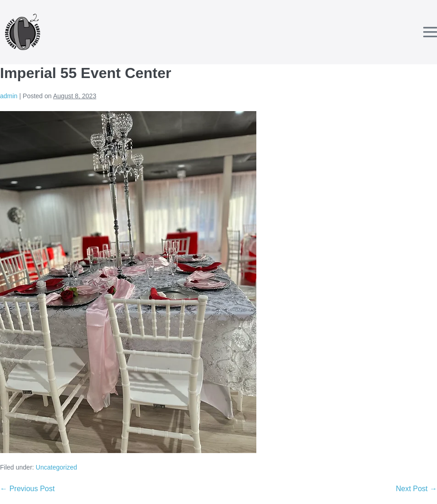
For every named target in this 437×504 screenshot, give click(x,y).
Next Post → (416, 489)
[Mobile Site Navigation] (430, 32)
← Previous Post (27, 489)
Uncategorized (56, 467)
